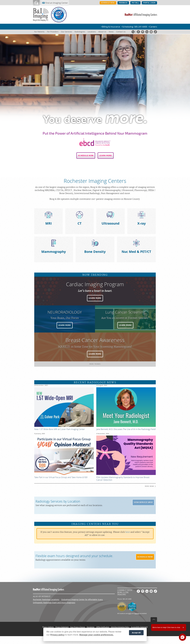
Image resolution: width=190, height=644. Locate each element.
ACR (130, 613)
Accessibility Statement (139, 627)
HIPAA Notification (103, 627)
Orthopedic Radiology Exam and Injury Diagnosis (54, 603)
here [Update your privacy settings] (128, 532)
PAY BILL (135, 3)
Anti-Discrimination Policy (120, 627)
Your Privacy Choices (78, 627)
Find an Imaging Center (57, 3)
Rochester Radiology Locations (46, 599)
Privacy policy (57, 635)
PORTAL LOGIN (149, 3)
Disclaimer (91, 627)
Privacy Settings (48, 627)
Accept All (136, 633)
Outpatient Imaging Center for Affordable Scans (82, 599)
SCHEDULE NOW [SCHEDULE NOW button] (108, 3)
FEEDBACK (123, 3)
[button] (86, 156)
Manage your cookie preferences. (96, 635)
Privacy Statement (62, 627)
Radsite (137, 613)
